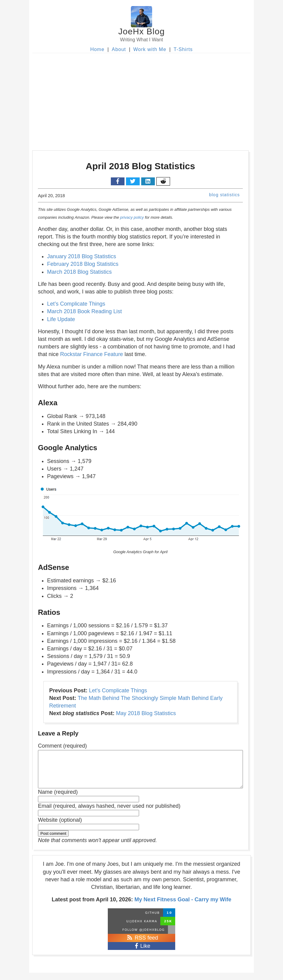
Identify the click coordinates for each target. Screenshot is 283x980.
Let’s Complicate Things (76, 304)
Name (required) (58, 799)
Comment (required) (62, 746)
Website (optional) (60, 827)
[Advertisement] (141, 99)
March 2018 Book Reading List (84, 311)
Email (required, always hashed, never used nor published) (109, 813)
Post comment (53, 841)
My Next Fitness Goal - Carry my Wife (183, 907)
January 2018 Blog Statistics (82, 256)
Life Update (61, 319)
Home (97, 49)
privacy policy (132, 217)
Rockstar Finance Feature (92, 354)
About (119, 49)
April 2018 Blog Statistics (140, 166)
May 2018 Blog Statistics (146, 713)
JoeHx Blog (141, 31)
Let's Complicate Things (118, 690)
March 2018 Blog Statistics (79, 272)
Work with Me (150, 49)
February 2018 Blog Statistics (83, 264)
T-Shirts (183, 49)
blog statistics (224, 195)
